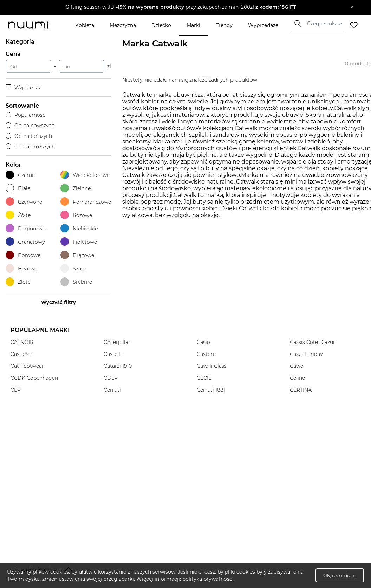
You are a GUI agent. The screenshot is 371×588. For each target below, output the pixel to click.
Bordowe (23, 255)
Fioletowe (79, 242)
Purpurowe (25, 228)
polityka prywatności (208, 579)
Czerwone (24, 202)
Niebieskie (79, 228)
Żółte (18, 215)
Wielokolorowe (85, 175)
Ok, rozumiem (340, 575)
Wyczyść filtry (58, 302)
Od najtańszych (29, 136)
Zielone (76, 188)
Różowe (76, 215)
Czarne (20, 175)
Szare (73, 269)
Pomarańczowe (86, 202)
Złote (18, 282)
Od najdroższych (30, 147)
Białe (18, 188)
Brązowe (77, 255)
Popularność (25, 115)
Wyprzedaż (23, 88)
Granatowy (25, 242)
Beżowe (21, 269)
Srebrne (76, 282)
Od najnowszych (30, 126)
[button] (180, 7)
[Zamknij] (352, 7)
